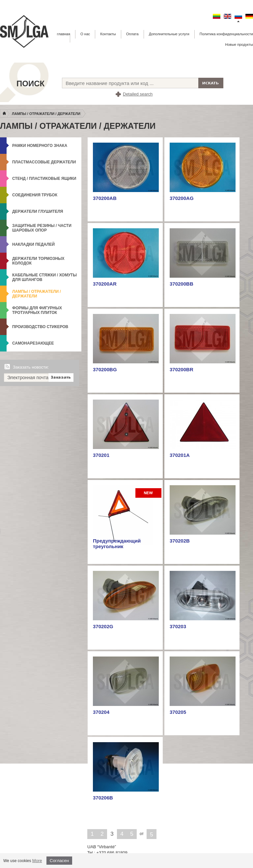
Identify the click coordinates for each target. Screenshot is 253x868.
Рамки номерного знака (40, 146)
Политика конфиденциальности (226, 34)
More (37, 861)
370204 (101, 712)
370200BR (182, 369)
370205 (178, 712)
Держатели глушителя (38, 211)
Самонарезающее (33, 343)
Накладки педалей (33, 244)
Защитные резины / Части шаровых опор (42, 228)
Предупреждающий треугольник (117, 544)
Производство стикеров (40, 327)
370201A (180, 455)
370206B (103, 798)
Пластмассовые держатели (44, 162)
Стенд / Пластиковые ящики (44, 179)
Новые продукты (239, 44)
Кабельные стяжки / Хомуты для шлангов (44, 277)
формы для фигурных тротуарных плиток (37, 310)
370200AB (105, 198)
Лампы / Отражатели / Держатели (46, 114)
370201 (101, 455)
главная (64, 34)
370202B (180, 541)
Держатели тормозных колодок (38, 261)
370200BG (105, 369)
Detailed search (138, 94)
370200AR (105, 284)
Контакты (108, 34)
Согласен (59, 861)
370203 (178, 626)
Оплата (132, 34)
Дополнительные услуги (169, 34)
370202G (103, 626)
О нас (85, 34)
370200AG (182, 198)
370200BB (182, 284)
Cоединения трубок (35, 195)
